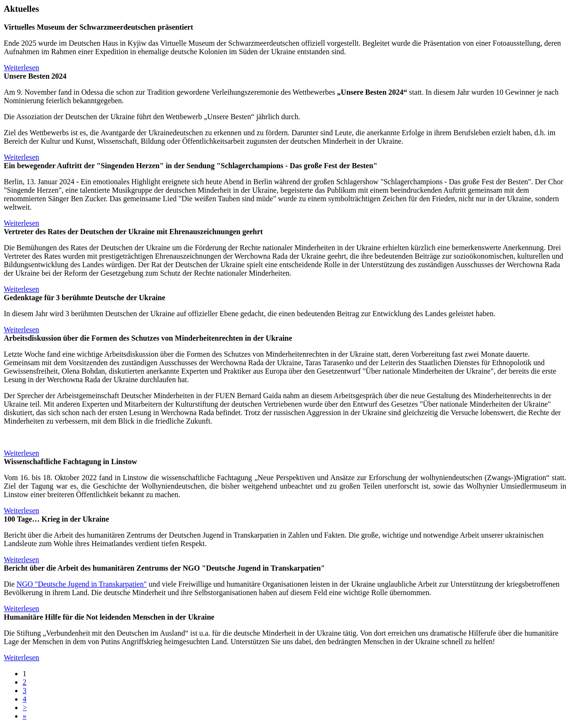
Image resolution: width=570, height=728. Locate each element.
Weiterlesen (21, 68)
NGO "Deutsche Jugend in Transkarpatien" (82, 584)
